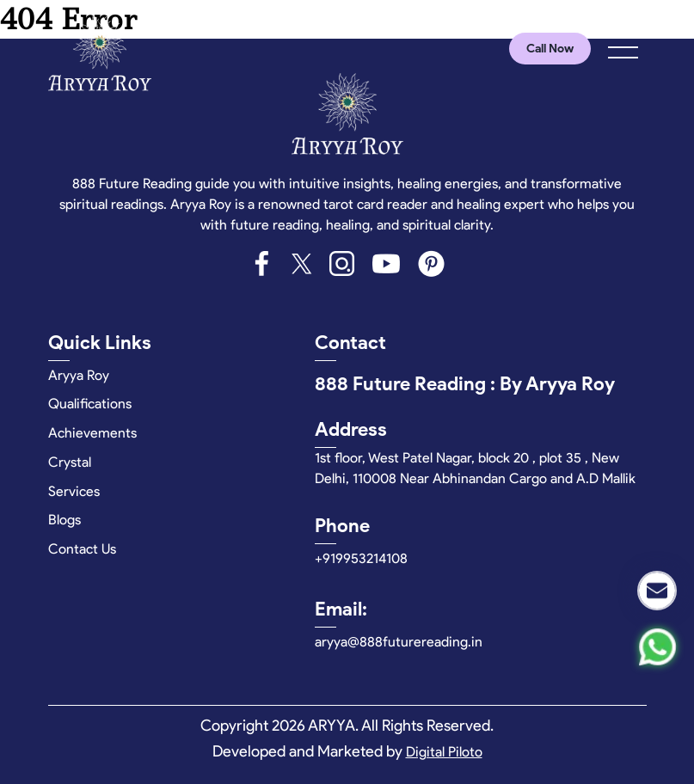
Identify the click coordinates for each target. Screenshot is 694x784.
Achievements (92, 433)
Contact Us (82, 549)
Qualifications (90, 404)
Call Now (550, 49)
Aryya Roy (79, 375)
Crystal (70, 462)
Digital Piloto (444, 752)
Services (74, 491)
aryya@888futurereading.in (399, 642)
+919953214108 (361, 558)
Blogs (64, 520)
